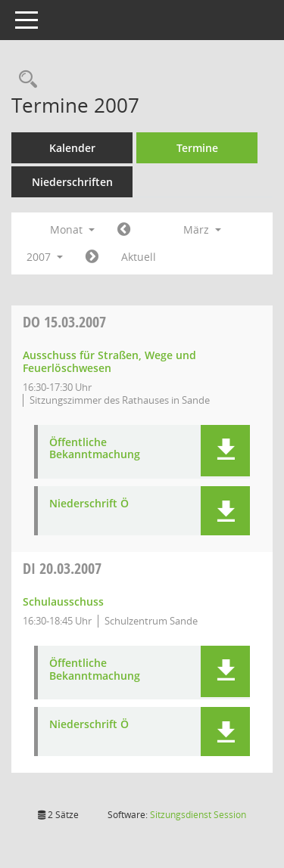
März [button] (202, 229)
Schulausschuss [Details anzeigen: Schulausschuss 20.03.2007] (63, 601)
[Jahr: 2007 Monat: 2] (124, 230)
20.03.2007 (62, 568)
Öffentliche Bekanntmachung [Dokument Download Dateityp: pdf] (95, 449)
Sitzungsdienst (198, 815)
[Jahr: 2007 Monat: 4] (92, 257)
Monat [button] (72, 229)
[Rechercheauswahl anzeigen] (24, 80)
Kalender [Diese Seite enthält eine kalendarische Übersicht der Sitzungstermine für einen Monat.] (72, 148)
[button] (225, 451)
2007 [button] (45, 257)
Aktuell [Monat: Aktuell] (139, 257)
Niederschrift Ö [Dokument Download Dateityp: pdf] (89, 504)
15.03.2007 (64, 322)
